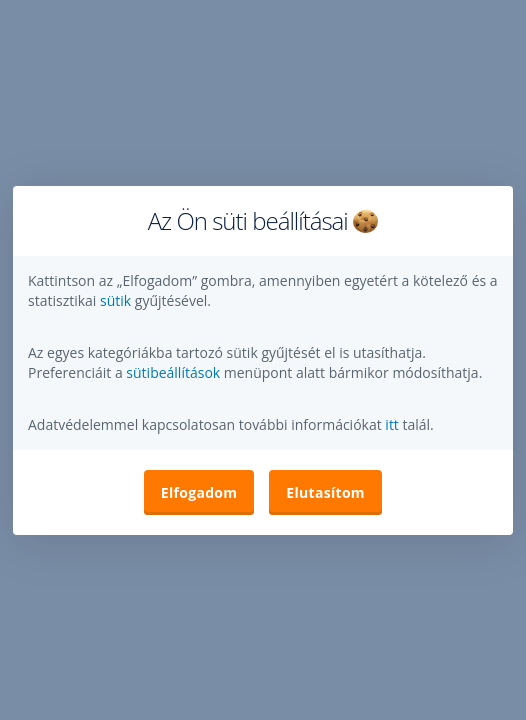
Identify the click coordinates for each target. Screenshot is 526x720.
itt (392, 424)
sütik (117, 300)
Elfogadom (199, 492)
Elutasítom (325, 492)
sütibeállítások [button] (173, 372)
